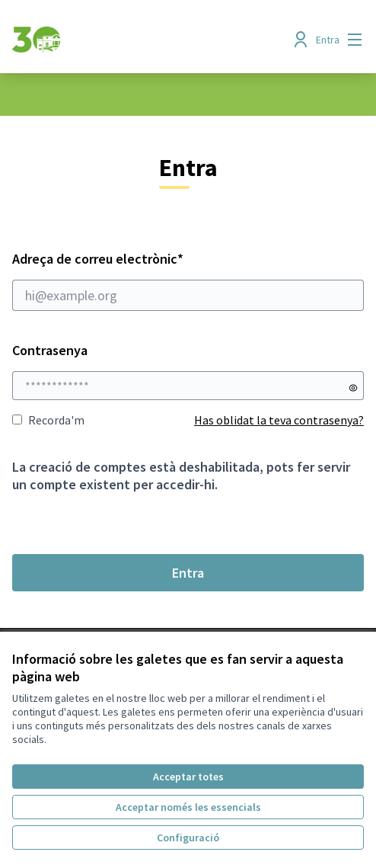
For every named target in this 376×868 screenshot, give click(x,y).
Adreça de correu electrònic (188, 280)
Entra (188, 573)
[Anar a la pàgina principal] (143, 40)
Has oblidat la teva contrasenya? (279, 420)
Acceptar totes (188, 777)
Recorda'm (48, 420)
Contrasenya (50, 350)
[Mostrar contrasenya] (353, 388)
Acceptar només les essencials (188, 807)
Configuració (188, 838)
